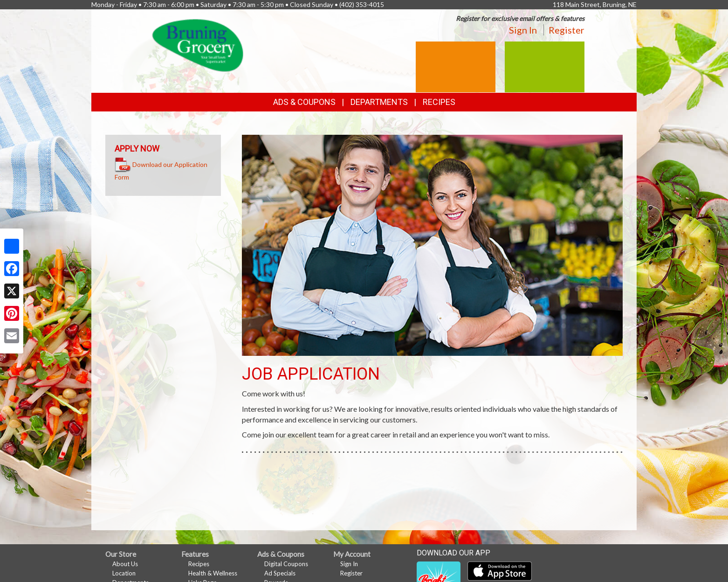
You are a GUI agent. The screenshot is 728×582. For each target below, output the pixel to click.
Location (124, 573)
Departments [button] (379, 102)
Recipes (439, 102)
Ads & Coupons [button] (304, 102)
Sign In (523, 30)
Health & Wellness (213, 573)
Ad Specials (280, 573)
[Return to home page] (198, 45)
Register (567, 30)
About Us (125, 564)
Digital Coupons (286, 564)
